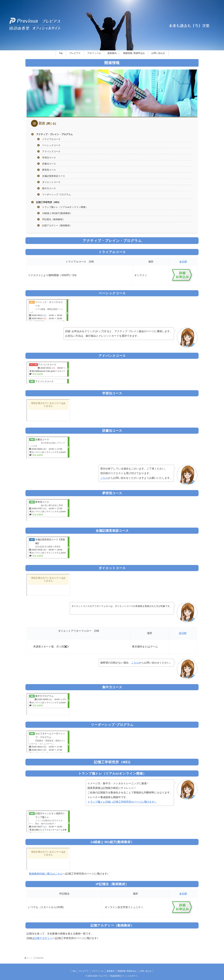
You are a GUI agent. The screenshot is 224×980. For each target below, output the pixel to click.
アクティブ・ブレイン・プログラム (54, 134)
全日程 (183, 262)
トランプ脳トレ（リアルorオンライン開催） (65, 207)
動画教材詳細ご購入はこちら (46, 874)
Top (74, 971)
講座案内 (111, 971)
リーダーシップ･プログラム (56, 194)
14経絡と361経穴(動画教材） (57, 213)
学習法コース (49, 158)
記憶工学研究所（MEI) (48, 202)
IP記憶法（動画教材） (53, 219)
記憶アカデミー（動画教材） (57, 225)
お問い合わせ (146, 971)
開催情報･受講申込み (127, 971)
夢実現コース (49, 170)
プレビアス (84, 971)
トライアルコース (51, 139)
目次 (42, 123)
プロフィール (98, 971)
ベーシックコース (51, 145)
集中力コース (49, 188)
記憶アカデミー (43, 938)
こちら (104, 478)
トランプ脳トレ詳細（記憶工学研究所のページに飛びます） (122, 802)
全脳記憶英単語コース (54, 176)
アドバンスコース (51, 151)
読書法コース (49, 164)
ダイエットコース (51, 182)
